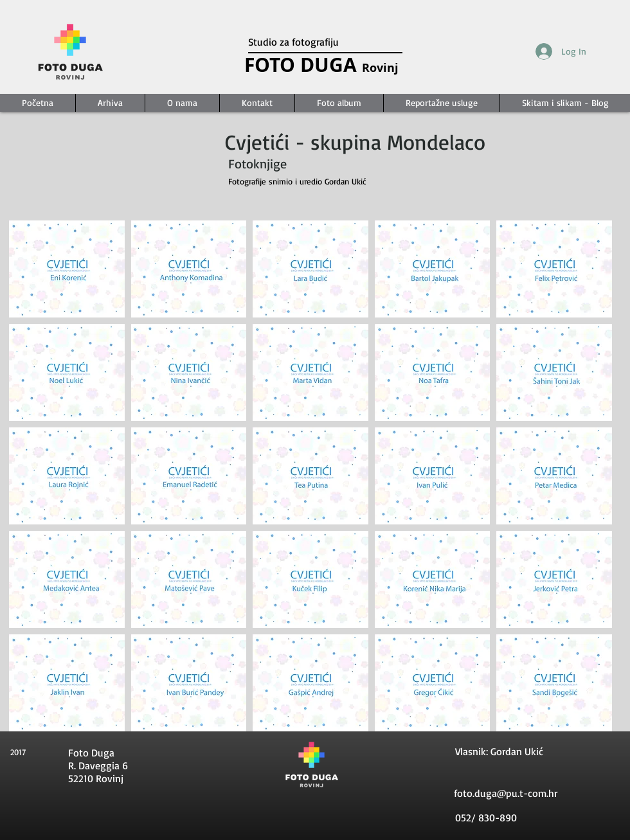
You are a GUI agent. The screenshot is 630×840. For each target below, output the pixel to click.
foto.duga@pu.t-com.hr (506, 793)
